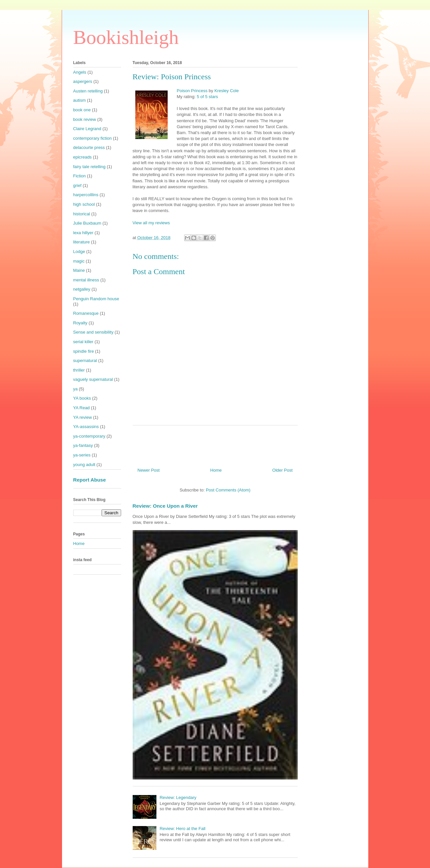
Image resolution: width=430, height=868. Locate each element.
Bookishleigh (126, 37)
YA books (82, 398)
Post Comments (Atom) (228, 490)
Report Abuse (90, 480)
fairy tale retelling (89, 167)
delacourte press (89, 147)
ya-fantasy (83, 445)
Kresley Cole (227, 91)
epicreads (83, 157)
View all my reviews (151, 223)
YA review (83, 417)
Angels (80, 72)
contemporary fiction (93, 138)
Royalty (80, 323)
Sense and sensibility (93, 332)
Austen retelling (88, 91)
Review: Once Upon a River (165, 506)
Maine (79, 270)
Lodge (79, 252)
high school (84, 204)
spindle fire (84, 351)
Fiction (80, 176)
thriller (79, 370)
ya (76, 389)
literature (82, 242)
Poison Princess (192, 91)
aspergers (83, 81)
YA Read (82, 408)
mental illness (86, 280)
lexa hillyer (83, 233)
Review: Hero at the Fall (183, 829)
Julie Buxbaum (87, 223)
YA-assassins (86, 427)
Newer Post (149, 470)
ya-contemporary (89, 436)
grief (77, 185)
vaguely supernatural (93, 379)
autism (80, 100)
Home (216, 470)
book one (82, 110)
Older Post (282, 470)
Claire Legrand (87, 129)
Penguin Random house (96, 299)
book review (85, 119)
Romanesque (86, 313)
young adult (84, 465)
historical (82, 214)
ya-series (82, 455)
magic (79, 261)
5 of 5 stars (207, 97)
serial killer (83, 342)
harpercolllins (86, 195)
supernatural (85, 361)
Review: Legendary (178, 797)
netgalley (82, 289)
